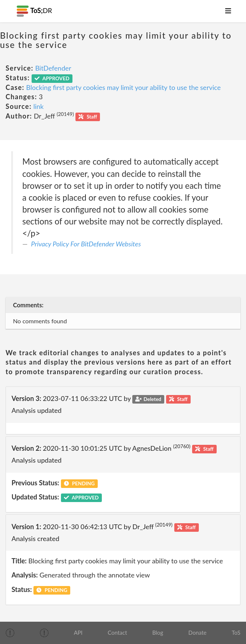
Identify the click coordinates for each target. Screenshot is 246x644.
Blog (158, 632)
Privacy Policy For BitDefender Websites (86, 244)
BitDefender (53, 68)
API (78, 632)
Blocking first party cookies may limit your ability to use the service (123, 87)
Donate (198, 632)
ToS (236, 632)
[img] (10, 633)
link (39, 106)
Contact (117, 632)
